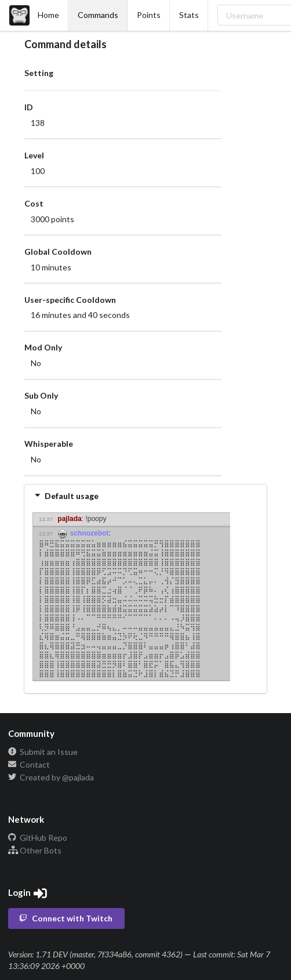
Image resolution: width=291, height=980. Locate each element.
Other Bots (35, 850)
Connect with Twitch (66, 918)
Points (149, 15)
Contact (29, 764)
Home (34, 15)
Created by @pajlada (51, 777)
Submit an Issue (43, 752)
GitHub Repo (38, 838)
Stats (189, 15)
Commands (98, 15)
